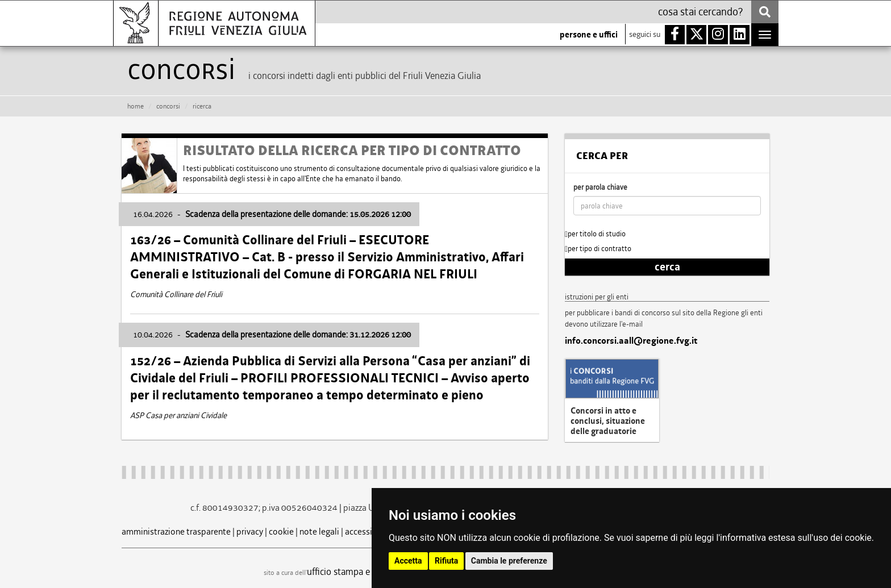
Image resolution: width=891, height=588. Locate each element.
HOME (136, 106)
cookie (281, 531)
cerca (667, 267)
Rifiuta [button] (446, 561)
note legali (319, 531)
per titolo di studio (595, 234)
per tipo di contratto (598, 249)
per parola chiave (600, 187)
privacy (250, 531)
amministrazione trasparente (176, 531)
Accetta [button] (408, 561)
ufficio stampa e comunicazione (369, 572)
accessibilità (369, 531)
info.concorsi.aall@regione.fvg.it (631, 341)
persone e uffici (589, 35)
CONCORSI (168, 106)
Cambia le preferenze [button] (509, 561)
